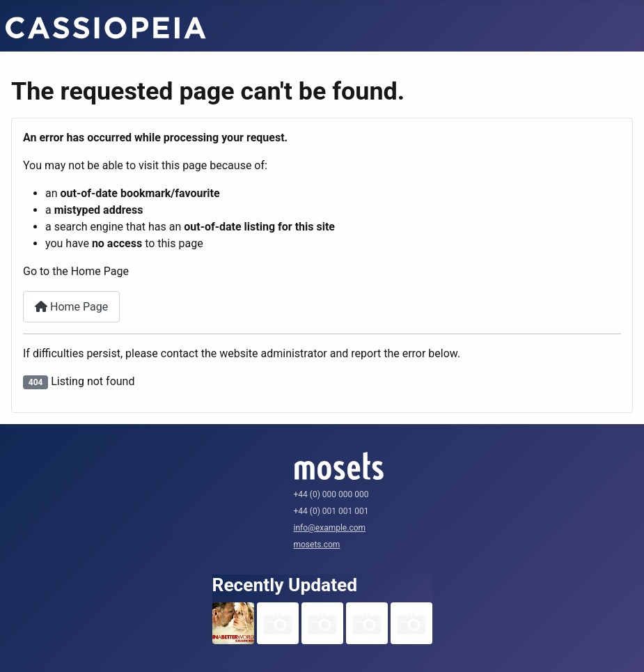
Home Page (71, 307)
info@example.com (330, 528)
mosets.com (317, 545)
